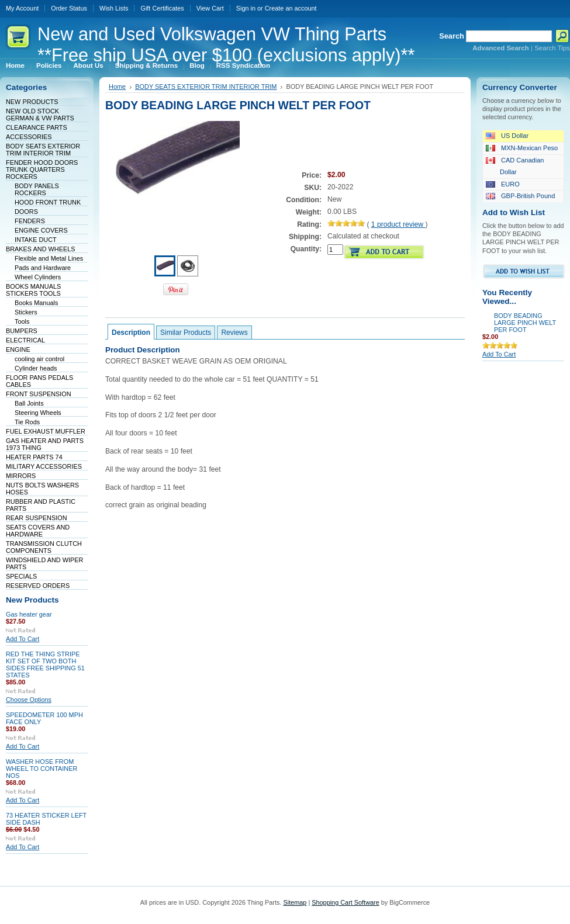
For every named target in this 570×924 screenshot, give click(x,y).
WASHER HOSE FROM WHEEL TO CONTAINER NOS (42, 769)
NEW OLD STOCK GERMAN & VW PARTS (40, 115)
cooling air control (39, 359)
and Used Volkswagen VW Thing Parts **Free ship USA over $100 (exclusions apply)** (226, 45)
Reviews (234, 333)
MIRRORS (21, 476)
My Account (22, 8)
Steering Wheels (38, 413)
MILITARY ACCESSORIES (44, 466)
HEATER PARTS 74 (34, 457)
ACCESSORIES (29, 137)
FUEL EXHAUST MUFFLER (46, 431)
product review (398, 224)
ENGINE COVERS (41, 230)
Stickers (26, 312)
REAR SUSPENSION (37, 518)
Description (131, 333)
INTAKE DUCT (36, 240)
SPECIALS (21, 576)
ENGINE (18, 349)
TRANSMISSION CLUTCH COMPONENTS (44, 547)
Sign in (246, 8)
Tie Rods (27, 422)
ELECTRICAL (25, 340)
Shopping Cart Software (345, 902)
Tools (22, 321)
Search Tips (552, 48)
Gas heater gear (29, 614)
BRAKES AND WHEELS (40, 249)
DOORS (26, 212)
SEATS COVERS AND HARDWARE (38, 531)
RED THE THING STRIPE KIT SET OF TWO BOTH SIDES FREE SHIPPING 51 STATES (45, 665)
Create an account (291, 8)
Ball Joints (29, 403)
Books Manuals (36, 303)
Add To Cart (23, 639)
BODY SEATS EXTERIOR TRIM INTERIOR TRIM (43, 150)
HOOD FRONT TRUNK (48, 202)
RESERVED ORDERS (38, 586)
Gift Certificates (162, 8)
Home (117, 86)
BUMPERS (22, 331)
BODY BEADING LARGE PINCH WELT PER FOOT (525, 323)
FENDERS (30, 221)
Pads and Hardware (43, 268)
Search (452, 36)
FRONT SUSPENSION (39, 394)
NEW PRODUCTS (32, 102)
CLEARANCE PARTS (37, 127)
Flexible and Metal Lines (49, 258)
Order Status (69, 8)
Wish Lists (114, 8)
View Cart (210, 8)
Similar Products (186, 333)
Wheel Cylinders (38, 277)
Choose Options (29, 700)
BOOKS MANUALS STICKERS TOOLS (33, 290)
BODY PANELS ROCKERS (37, 189)
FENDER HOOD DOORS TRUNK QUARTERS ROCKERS (42, 169)
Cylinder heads (36, 368)
